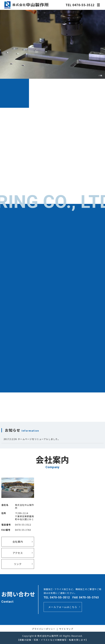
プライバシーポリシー (44, 629)
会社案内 (18, 542)
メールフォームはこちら (63, 607)
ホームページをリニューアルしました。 (39, 439)
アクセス (18, 553)
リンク (18, 564)
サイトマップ (66, 629)
